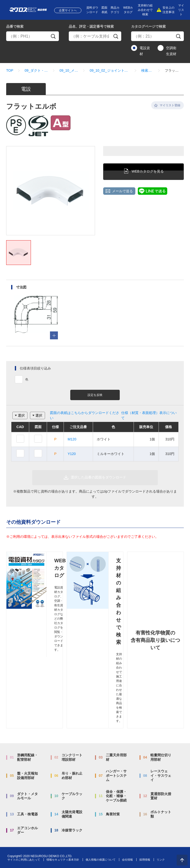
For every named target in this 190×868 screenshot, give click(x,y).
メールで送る (122, 191)
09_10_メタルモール (69, 70)
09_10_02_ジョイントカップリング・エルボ (110, 70)
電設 (26, 89)
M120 (72, 439)
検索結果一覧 (147, 70)
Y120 (72, 454)
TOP (10, 70)
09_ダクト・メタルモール (36, 70)
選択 (21, 415)
